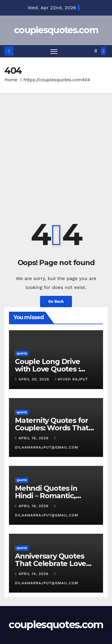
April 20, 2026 (34, 379)
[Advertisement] (56, 152)
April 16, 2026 (34, 506)
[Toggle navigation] (54, 51)
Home (11, 80)
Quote (22, 353)
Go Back (56, 301)
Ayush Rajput (72, 379)
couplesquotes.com (56, 30)
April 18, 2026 (34, 438)
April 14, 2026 (34, 574)
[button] (96, 51)
